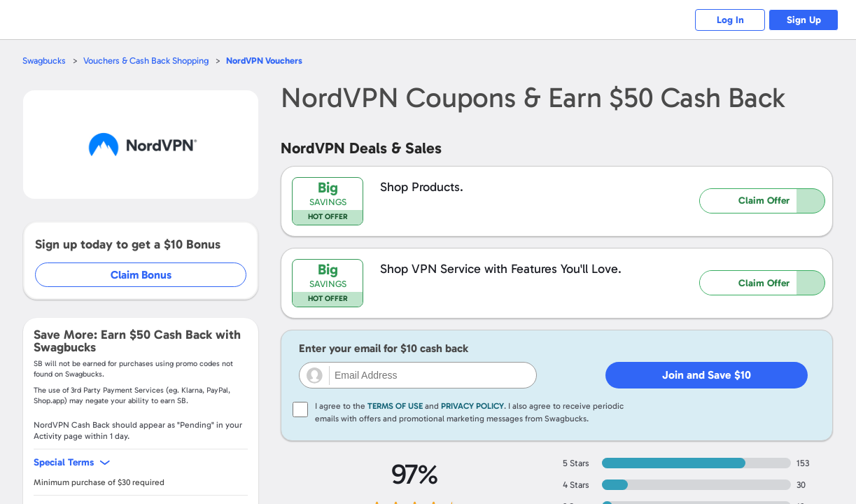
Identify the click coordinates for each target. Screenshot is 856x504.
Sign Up (804, 20)
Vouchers (264, 61)
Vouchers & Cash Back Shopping (146, 61)
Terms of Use (395, 406)
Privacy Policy (472, 406)
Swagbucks (44, 61)
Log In (730, 20)
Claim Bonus (141, 275)
